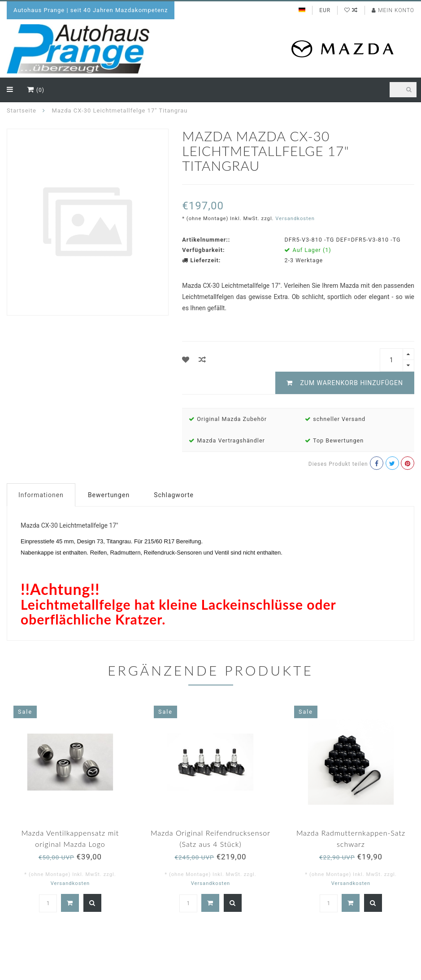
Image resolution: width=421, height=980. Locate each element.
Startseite (22, 111)
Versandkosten (295, 219)
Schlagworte (174, 495)
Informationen (41, 495)
